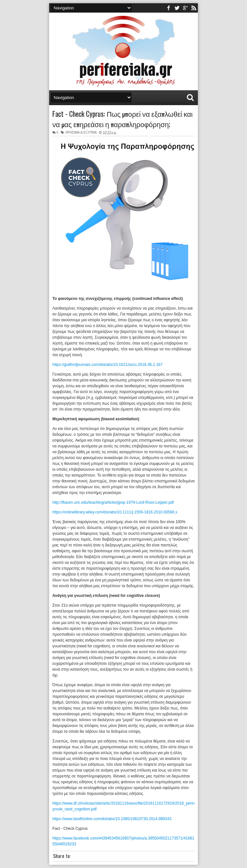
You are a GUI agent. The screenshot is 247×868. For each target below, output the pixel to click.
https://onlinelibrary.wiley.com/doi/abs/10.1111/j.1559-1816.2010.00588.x (115, 512)
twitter (177, 8)
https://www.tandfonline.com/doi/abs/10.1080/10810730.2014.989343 (112, 819)
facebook (168, 8)
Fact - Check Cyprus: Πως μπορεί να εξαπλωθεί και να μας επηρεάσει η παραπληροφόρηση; (123, 119)
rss (194, 8)
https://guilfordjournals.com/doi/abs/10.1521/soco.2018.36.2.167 (107, 365)
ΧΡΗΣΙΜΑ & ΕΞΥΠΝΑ (81, 132)
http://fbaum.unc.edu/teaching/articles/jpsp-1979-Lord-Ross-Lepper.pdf (113, 502)
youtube (185, 8)
